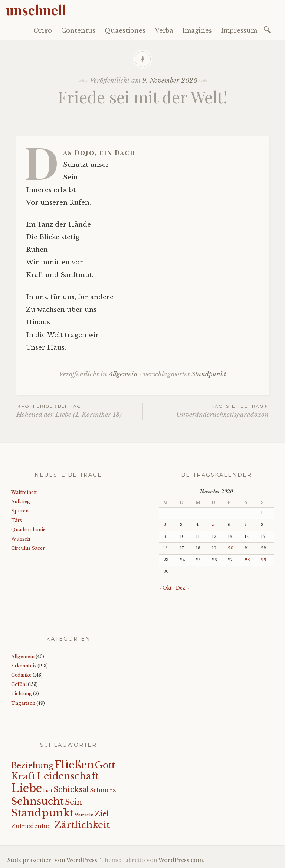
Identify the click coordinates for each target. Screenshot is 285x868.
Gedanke (21, 675)
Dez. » (183, 588)
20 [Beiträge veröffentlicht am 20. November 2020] (231, 548)
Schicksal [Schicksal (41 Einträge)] (71, 789)
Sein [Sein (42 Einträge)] (73, 802)
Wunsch (21, 539)
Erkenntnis (24, 666)
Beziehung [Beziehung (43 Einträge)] (32, 766)
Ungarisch (23, 703)
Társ (17, 520)
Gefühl (19, 684)
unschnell (36, 10)
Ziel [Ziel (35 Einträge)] (102, 814)
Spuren (20, 511)
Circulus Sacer (28, 548)
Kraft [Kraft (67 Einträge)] (23, 776)
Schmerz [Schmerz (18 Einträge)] (103, 790)
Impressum (239, 30)
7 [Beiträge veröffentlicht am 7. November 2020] (245, 525)
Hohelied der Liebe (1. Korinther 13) (79, 411)
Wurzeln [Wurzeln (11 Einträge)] (84, 815)
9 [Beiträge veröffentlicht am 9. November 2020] (165, 537)
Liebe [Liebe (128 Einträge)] (27, 788)
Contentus (78, 30)
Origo (43, 30)
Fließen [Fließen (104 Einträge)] (74, 765)
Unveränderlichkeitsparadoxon (206, 411)
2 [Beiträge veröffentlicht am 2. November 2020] (165, 525)
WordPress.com (181, 860)
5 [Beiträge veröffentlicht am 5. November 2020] (213, 525)
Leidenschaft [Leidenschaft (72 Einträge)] (68, 776)
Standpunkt (209, 374)
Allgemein (123, 374)
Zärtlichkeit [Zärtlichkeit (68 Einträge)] (82, 825)
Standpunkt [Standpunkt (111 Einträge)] (42, 813)
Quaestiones (125, 30)
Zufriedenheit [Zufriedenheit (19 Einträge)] (32, 826)
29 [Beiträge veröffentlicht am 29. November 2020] (264, 560)
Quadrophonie (28, 530)
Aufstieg (21, 501)
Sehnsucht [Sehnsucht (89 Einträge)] (37, 801)
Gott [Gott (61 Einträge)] (105, 765)
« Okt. (166, 588)
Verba (164, 30)
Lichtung (22, 694)
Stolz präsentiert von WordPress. (53, 860)
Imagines (197, 30)
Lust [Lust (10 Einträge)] (48, 791)
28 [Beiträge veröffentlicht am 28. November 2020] (247, 560)
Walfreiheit (24, 492)
